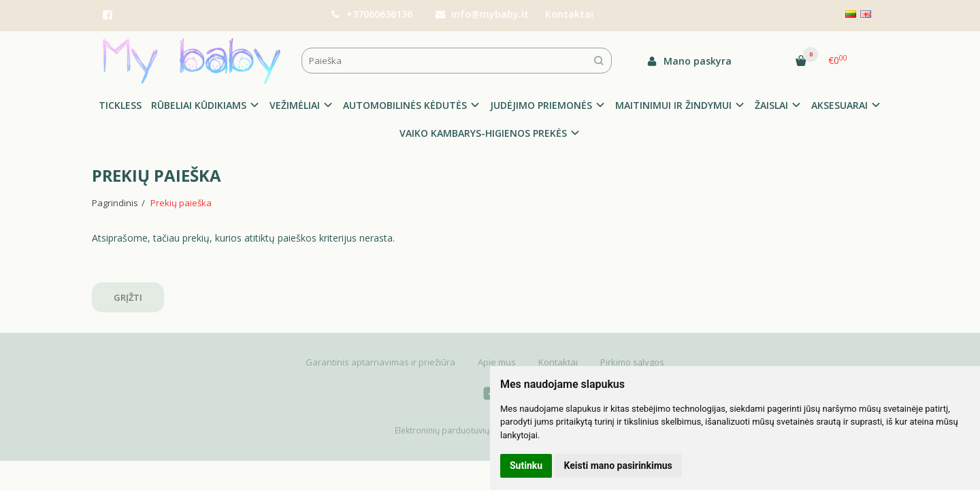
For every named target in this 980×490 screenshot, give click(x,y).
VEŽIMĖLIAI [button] (295, 105)
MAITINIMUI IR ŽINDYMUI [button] (673, 105)
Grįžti (128, 297)
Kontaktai (569, 14)
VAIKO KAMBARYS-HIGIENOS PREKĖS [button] (483, 133)
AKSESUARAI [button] (839, 105)
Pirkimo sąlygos (632, 362)
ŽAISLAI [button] (771, 105)
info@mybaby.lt (482, 14)
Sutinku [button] (526, 465)
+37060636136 (372, 14)
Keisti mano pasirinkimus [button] (618, 465)
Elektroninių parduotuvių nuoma (457, 430)
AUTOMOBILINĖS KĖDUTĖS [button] (405, 105)
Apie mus (497, 362)
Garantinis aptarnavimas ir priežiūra (380, 362)
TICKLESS (120, 105)
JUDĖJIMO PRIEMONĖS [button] (541, 105)
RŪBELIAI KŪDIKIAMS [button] (199, 105)
